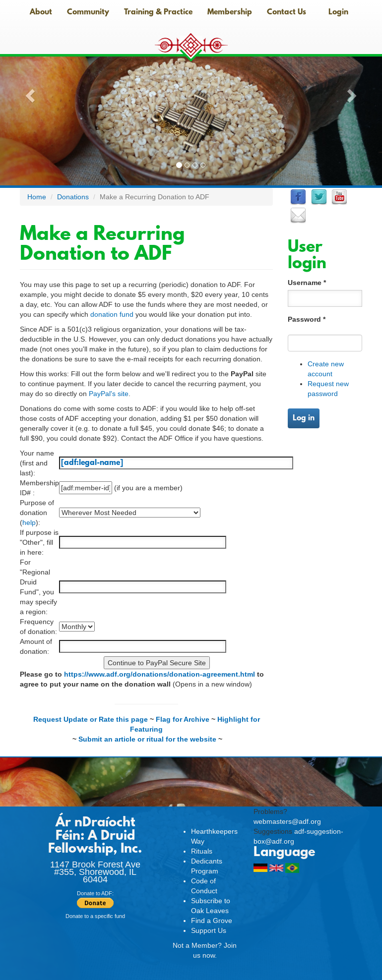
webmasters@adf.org (287, 821)
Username (307, 283)
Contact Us (286, 12)
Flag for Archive (183, 719)
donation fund (112, 314)
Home (37, 197)
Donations (73, 197)
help (29, 522)
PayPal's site (109, 394)
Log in (304, 418)
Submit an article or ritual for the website (147, 739)
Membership (230, 12)
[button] (29, 93)
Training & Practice (158, 12)
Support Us (209, 930)
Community (88, 12)
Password (307, 319)
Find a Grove (212, 921)
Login (338, 12)
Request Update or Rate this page (91, 719)
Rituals (202, 851)
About (41, 12)
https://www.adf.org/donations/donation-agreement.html (159, 674)
